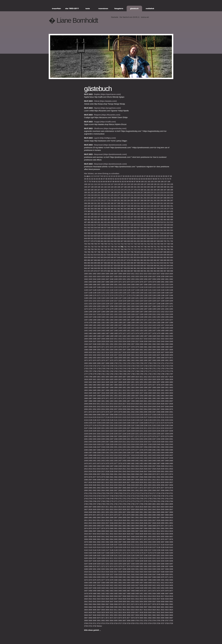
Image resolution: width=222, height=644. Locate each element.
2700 (171, 490)
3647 (90, 615)
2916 (107, 520)
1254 (95, 306)
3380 (116, 580)
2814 (120, 507)
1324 (124, 314)
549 (112, 228)
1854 (146, 382)
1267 (150, 306)
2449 (86, 461)
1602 (146, 350)
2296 (150, 439)
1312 (163, 312)
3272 (103, 566)
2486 (154, 464)
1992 (107, 401)
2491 (86, 466)
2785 (86, 504)
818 (109, 255)
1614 (107, 352)
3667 (86, 618)
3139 (163, 547)
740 (119, 247)
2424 (158, 455)
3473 (154, 591)
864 (172, 257)
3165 (95, 553)
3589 (111, 607)
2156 (90, 423)
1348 (137, 317)
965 (148, 268)
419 (129, 214)
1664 (141, 358)
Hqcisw (97, 108)
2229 (133, 431)
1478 (154, 333)
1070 (116, 282)
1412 (141, 325)
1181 (141, 295)
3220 (150, 558)
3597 (146, 607)
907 (135, 263)
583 (135, 230)
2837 (128, 510)
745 (135, 247)
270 (172, 198)
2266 (111, 436)
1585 (163, 347)
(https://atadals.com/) (108, 101)
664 (135, 239)
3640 (150, 613)
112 (95, 184)
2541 (120, 472)
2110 (163, 415)
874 (115, 260)
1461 (171, 331)
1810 (137, 377)
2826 (171, 507)
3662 (154, 615)
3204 (171, 556)
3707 (167, 621)
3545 (103, 602)
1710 (158, 363)
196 (105, 192)
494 (109, 222)
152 (138, 187)
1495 (137, 336)
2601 (107, 480)
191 (89, 192)
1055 (141, 279)
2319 (158, 442)
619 (165, 233)
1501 (163, 336)
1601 (141, 350)
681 (102, 241)
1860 (171, 382)
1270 (163, 306)
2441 (141, 458)
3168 (107, 553)
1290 (158, 309)
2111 (167, 415)
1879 (163, 385)
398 (148, 211)
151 (135, 187)
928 (115, 266)
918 (172, 263)
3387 (146, 580)
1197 (120, 298)
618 (162, 233)
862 (165, 257)
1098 (146, 285)
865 (86, 260)
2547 (146, 472)
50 (111, 179)
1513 (124, 339)
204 (132, 192)
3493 (150, 594)
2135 (90, 420)
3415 (86, 585)
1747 (137, 369)
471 (122, 220)
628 (105, 236)
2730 (120, 496)
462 (92, 220)
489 (92, 222)
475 (135, 220)
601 (105, 233)
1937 (141, 393)
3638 (141, 613)
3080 (90, 542)
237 (152, 195)
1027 (111, 277)
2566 (137, 474)
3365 (141, 577)
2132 (167, 417)
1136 (128, 290)
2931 (171, 520)
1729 (150, 366)
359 (109, 209)
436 (95, 217)
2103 (133, 415)
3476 (167, 591)
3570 (120, 604)
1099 (150, 285)
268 (165, 198)
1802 (103, 377)
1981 (150, 398)
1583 (154, 347)
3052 (150, 537)
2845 (163, 510)
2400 (146, 453)
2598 (95, 480)
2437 (124, 458)
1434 (146, 328)
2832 (107, 510)
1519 (150, 339)
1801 (99, 377)
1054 (137, 279)
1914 (133, 390)
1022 (90, 277)
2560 (111, 474)
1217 (116, 301)
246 (92, 198)
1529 (103, 341)
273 (92, 201)
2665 (111, 488)
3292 (99, 569)
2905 (150, 518)
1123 (163, 287)
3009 (146, 531)
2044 (150, 407)
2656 (163, 485)
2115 (95, 417)
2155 (86, 423)
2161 (111, 423)
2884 (150, 515)
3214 (124, 558)
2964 (133, 526)
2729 (116, 496)
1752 (158, 369)
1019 (167, 274)
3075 (158, 539)
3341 (128, 575)
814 (95, 255)
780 (162, 249)
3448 (137, 588)
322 (165, 203)
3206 (90, 558)
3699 (133, 621)
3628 (99, 613)
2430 (95, 458)
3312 (95, 572)
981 (112, 271)
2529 (158, 469)
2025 (158, 404)
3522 (95, 599)
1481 (167, 333)
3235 (124, 561)
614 (148, 233)
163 (86, 190)
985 (125, 271)
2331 (120, 444)
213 (162, 192)
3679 (137, 618)
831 (152, 255)
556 (135, 228)
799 (135, 252)
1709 (154, 363)
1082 (167, 282)
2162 (116, 423)
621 (172, 233)
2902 (137, 518)
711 (112, 244)
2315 (141, 442)
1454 (141, 331)
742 (125, 247)
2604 (120, 480)
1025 (103, 277)
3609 (107, 610)
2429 (90, 458)
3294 (107, 569)
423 (142, 214)
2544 (133, 472)
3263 (154, 564)
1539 (146, 341)
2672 (141, 488)
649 (86, 239)
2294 (141, 439)
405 (172, 211)
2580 (107, 477)
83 (102, 182)
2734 (137, 496)
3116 (154, 545)
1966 (86, 398)
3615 (133, 610)
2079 (120, 412)
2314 (137, 442)
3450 (146, 588)
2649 (133, 485)
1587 (171, 347)
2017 (124, 404)
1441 (86, 331)
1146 (171, 290)
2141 (116, 420)
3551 (128, 602)
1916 (141, 390)
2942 (128, 523)
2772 (120, 501)
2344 (86, 447)
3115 (150, 545)
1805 (116, 377)
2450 (90, 461)
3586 (99, 607)
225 (112, 195)
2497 (111, 466)
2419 (137, 455)
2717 (154, 493)
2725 (99, 496)
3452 (154, 588)
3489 (133, 594)
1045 (99, 279)
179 (138, 190)
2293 (137, 439)
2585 (128, 477)
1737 (95, 369)
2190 (146, 426)
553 (125, 228)
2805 (171, 504)
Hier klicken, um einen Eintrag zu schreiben (102, 174)
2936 (103, 523)
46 (102, 179)
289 (145, 201)
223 (105, 195)
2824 (163, 507)
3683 (154, 618)
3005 (128, 531)
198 (112, 192)
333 (112, 206)
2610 (146, 480)
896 (99, 263)
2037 (120, 407)
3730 (86, 626)
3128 (116, 547)
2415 (120, 455)
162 (172, 187)
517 (95, 225)
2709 (120, 493)
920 (89, 266)
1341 (107, 317)
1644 (146, 355)
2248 (124, 434)
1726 (137, 366)
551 (119, 228)
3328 (163, 572)
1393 (150, 323)
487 (86, 222)
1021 (86, 277)
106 (162, 182)
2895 (107, 518)
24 (138, 176)
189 (172, 190)
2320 (163, 442)
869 (99, 260)
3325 (150, 572)
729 (172, 244)
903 (122, 263)
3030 (146, 534)
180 (142, 190)
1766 (128, 371)
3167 (103, 553)
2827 (86, 510)
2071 (86, 412)
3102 (95, 545)
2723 (90, 496)
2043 (146, 407)
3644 (167, 613)
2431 (99, 458)
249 (102, 198)
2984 (128, 528)
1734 (171, 366)
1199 (128, 298)
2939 (116, 523)
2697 (158, 490)
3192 (120, 556)
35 (164, 176)
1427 (116, 328)
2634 (158, 482)
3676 (124, 618)
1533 (120, 341)
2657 (167, 485)
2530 (163, 469)
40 (87, 179)
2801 (154, 504)
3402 (120, 583)
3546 (107, 602)
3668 (90, 618)
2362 (163, 447)
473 (129, 220)
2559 (107, 474)
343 (145, 206)
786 (92, 252)
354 (92, 209)
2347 (99, 447)
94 (128, 182)
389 (119, 211)
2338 (150, 444)
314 (138, 203)
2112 (171, 415)
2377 (137, 450)
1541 (154, 341)
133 (165, 184)
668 (148, 239)
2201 (103, 428)
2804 (167, 504)
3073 (150, 539)
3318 (120, 572)
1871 (128, 385)
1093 (124, 285)
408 (92, 214)
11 (107, 176)
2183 (116, 426)
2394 (120, 453)
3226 (86, 561)
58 (130, 179)
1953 (120, 396)
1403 (103, 325)
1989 (95, 401)
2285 (103, 439)
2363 (167, 447)
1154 (116, 293)
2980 (111, 528)
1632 (95, 355)
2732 (128, 496)
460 (86, 220)
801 (142, 252)
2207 (128, 428)
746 (138, 247)
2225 (116, 431)
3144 (95, 550)
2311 (124, 442)
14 (114, 176)
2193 (158, 426)
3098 (167, 542)
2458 (124, 461)
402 (162, 211)
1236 (107, 304)
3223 (163, 558)
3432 (158, 585)
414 (112, 214)
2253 (146, 434)
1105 (86, 287)
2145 (133, 420)
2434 (111, 458)
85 (106, 182)
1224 (146, 301)
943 (165, 266)
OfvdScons (99, 129)
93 (125, 182)
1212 (95, 301)
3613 (124, 610)
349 (165, 206)
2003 (154, 401)
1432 (137, 328)
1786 (124, 374)
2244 (107, 434)
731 (89, 247)
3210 (107, 558)
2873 (103, 515)
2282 (90, 439)
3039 (95, 537)
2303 (90, 442)
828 (142, 255)
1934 (128, 393)
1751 (154, 369)
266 (158, 198)
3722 (141, 623)
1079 (154, 282)
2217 (171, 428)
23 (135, 176)
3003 (120, 531)
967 (155, 268)
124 (135, 184)
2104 (137, 415)
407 (89, 214)
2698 (163, 490)
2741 (167, 496)
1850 (128, 382)
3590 (116, 607)
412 (105, 214)
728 (168, 244)
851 (129, 257)
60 (135, 179)
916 (165, 263)
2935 (99, 523)
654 (102, 239)
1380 (95, 323)
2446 (163, 458)
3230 (103, 561)
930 (122, 266)
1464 (95, 333)
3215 (128, 558)
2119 (111, 417)
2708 (116, 493)
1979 (141, 398)
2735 (141, 496)
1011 (133, 274)
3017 (90, 534)
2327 (103, 444)
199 (115, 192)
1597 (124, 350)
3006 (133, 531)
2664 (107, 488)
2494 (99, 466)
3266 (167, 564)
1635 (107, 355)
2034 (107, 407)
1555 (124, 344)
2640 (95, 485)
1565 (167, 344)
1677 (107, 360)
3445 (124, 588)
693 (142, 241)
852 (132, 257)
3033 (158, 534)
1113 (120, 287)
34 (161, 176)
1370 (141, 320)
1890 (120, 388)
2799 (146, 504)
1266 (146, 306)
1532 (116, 341)
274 (95, 201)
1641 (133, 355)
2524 (137, 469)
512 (168, 222)
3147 (107, 550)
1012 (137, 274)
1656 (107, 358)
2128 (150, 417)
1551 (107, 344)
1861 (86, 385)
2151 (158, 420)
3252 (107, 564)
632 (119, 236)
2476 (111, 464)
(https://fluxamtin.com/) (111, 115)
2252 (141, 434)
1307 (141, 312)
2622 (107, 482)
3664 (163, 615)
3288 (171, 566)
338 (129, 206)
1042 (86, 279)
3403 (124, 583)
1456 (150, 331)
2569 (150, 474)
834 (162, 255)
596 (89, 233)
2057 (116, 409)
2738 (154, 496)
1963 (163, 396)
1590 (95, 350)
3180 (158, 553)
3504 (107, 596)
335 (119, 206)
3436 (86, 588)
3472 (150, 591)
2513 (90, 469)
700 (165, 241)
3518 (167, 596)
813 (92, 255)
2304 (95, 442)
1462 (86, 333)
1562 (154, 344)
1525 (86, 341)
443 (119, 217)
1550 (103, 344)
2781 (158, 501)
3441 (107, 588)
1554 (120, 344)
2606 (128, 480)
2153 (167, 420)
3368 (154, 577)
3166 (99, 553)
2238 (171, 431)
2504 (141, 466)
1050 (120, 279)
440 (109, 217)
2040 (133, 407)
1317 (95, 314)
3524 (103, 599)
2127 (146, 417)
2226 (120, 431)
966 (152, 268)
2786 (90, 504)
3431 (154, 585)
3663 (158, 615)
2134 (86, 420)
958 (125, 268)
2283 (95, 439)
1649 (167, 355)
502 (135, 222)
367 (135, 209)
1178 (128, 295)
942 (162, 266)
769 (125, 249)
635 (129, 236)
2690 (128, 490)
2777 (141, 501)
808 (165, 252)
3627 (95, 613)
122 (129, 184)
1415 (154, 325)
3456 (171, 588)
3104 (103, 545)
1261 (124, 306)
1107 (95, 287)
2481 (133, 464)
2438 (128, 458)
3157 (150, 550)
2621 (103, 482)
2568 (146, 474)
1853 (141, 382)
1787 (128, 374)
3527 (116, 599)
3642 (158, 613)
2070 (171, 409)
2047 (163, 407)
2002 (150, 401)
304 (105, 203)
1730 (154, 366)
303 (102, 203)
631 (115, 236)
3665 (167, 615)
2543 (128, 472)
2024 (154, 404)
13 (112, 176)
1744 (124, 369)
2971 (163, 526)
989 (138, 271)
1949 (103, 396)
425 (148, 214)
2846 (167, 510)
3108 (120, 545)
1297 (99, 312)
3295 (111, 569)
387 (112, 211)
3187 (99, 556)
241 (165, 195)
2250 (133, 434)
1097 (141, 285)
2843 (154, 510)
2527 (150, 469)
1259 (116, 306)
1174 (111, 295)
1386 (120, 323)
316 (145, 203)
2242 (99, 434)
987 (132, 271)
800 (138, 252)
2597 (90, 480)
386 (109, 211)
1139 (141, 290)
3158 (154, 550)
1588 (86, 350)
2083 (137, 412)
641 (148, 236)
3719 (128, 623)
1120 (150, 287)
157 (155, 187)
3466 (124, 591)
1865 (103, 385)
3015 (171, 531)
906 (132, 263)
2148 (146, 420)
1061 (167, 279)
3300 (133, 569)
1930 (111, 393)
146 (119, 187)
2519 (116, 469)
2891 (90, 518)
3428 (141, 585)
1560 (146, 344)
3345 (146, 575)
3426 (133, 585)
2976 (95, 528)
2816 (128, 507)
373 (155, 209)
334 (115, 206)
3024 (120, 534)
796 (125, 252)
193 (95, 192)
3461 (103, 591)
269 (168, 198)
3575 (141, 604)
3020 (103, 534)
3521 (90, 599)
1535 (128, 341)
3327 (158, 572)
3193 (124, 556)
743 (129, 247)
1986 (171, 398)
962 (138, 268)
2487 (158, 464)
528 (132, 225)
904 (125, 263)
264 (152, 198)
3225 (171, 558)
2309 (116, 442)
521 (109, 225)
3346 (150, 575)
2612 (154, 480)
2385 (171, 450)
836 (168, 255)
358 (105, 209)
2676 (158, 488)
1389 (133, 323)
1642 (137, 355)
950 (99, 268)
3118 (163, 545)
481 (155, 220)
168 (102, 190)
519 (102, 225)
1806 (120, 377)
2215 (163, 428)
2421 (146, 455)
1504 (86, 339)
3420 (107, 585)
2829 (95, 510)
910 (145, 263)
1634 (103, 355)
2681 (90, 490)
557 (138, 228)
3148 (111, 550)
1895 (141, 388)
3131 (128, 547)
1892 (128, 388)
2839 (137, 510)
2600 (103, 480)
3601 (163, 607)
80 (95, 182)
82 (99, 182)
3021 (107, 534)
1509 (107, 339)
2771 (116, 501)
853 (135, 257)
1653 (95, 358)
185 (158, 190)
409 (95, 214)
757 (86, 249)
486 (172, 220)
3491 (141, 594)
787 (95, 252)
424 (145, 214)
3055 (163, 537)
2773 (124, 501)
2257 (163, 434)
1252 (86, 306)
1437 (158, 328)
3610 (111, 610)
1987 (86, 401)
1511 (116, 339)
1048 (111, 279)
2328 (107, 444)
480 (152, 220)
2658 (171, 485)
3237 (133, 561)
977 (99, 271)
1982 (154, 398)
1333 (163, 314)
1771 (150, 371)
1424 (103, 328)
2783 (167, 501)
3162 (171, 550)
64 (144, 179)
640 (145, 236)
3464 (116, 591)
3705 (158, 621)
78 (90, 182)
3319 (124, 572)
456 (162, 217)
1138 (137, 290)
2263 (99, 436)
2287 (111, 439)
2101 (124, 415)
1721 (116, 366)
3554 (141, 602)
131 (158, 184)
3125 (103, 547)
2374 (124, 450)
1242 (133, 304)
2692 (137, 490)
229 (125, 195)
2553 (171, 472)
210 (152, 192)
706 (95, 244)
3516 (158, 596)
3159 (158, 550)
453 (152, 217)
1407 (120, 325)
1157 (128, 293)
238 (155, 195)
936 (142, 266)
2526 (146, 469)
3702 (146, 621)
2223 (107, 431)
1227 (158, 301)
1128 (95, 290)
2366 (90, 450)
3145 (99, 550)
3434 (167, 585)
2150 (154, 420)
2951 (167, 523)
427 (155, 214)
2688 (120, 490)
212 (158, 192)
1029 (120, 277)
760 (95, 249)
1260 (120, 306)
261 (142, 198)
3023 (116, 534)
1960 (150, 396)
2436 (120, 458)
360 (112, 209)
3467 (128, 591)
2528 (154, 469)
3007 (137, 531)
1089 (107, 285)
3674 (116, 618)
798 (132, 252)
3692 (103, 621)
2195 (167, 426)
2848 (86, 512)
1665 (146, 358)
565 (165, 228)
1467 (107, 333)
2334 (133, 444)
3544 (99, 602)
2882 (141, 515)
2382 (158, 450)
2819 (141, 507)
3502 (99, 596)
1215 (107, 301)
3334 (99, 575)
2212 (150, 428)
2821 (150, 507)
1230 (171, 301)
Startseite (115, 17)
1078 (150, 282)
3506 (116, 596)
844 (105, 257)
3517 (163, 596)
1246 (150, 304)
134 (168, 184)
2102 (128, 415)
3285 (158, 566)
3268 (86, 566)
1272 (171, 306)
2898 (120, 518)
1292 (167, 309)
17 (121, 176)
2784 (171, 501)
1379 (90, 323)
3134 (141, 547)
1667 (154, 358)
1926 (95, 393)
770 (129, 249)
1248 (158, 304)
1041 (171, 277)
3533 (141, 599)
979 (105, 271)
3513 (146, 596)
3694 (111, 621)
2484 (146, 464)
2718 (158, 493)
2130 (158, 417)
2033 (103, 407)
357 (102, 209)
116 (109, 184)
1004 (103, 274)
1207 (163, 298)
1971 (107, 398)
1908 (107, 390)
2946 (146, 523)
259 (135, 198)
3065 (116, 539)
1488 (107, 336)
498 (122, 222)
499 (125, 222)
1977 (133, 398)
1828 (124, 379)
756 (172, 247)
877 (125, 260)
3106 (111, 545)
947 (89, 268)
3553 (137, 602)
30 (152, 176)
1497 (146, 336)
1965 (171, 396)
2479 (124, 464)
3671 (103, 618)
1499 (154, 336)
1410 (133, 325)
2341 (163, 444)
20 (128, 176)
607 (125, 233)
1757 (90, 371)
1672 (86, 360)
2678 (167, 488)
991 (145, 271)
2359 (150, 447)
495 (112, 222)
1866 (107, 385)
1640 (128, 355)
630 (112, 236)
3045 (120, 537)
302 (99, 203)
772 (135, 249)
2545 (137, 472)
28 (147, 176)
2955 (95, 526)
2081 (128, 412)
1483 (86, 336)
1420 (86, 328)
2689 (124, 490)
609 (132, 233)
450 (142, 217)
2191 (150, 426)
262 (145, 198)
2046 (158, 407)
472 (125, 220)
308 (119, 203)
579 (122, 230)
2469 (171, 461)
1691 (167, 360)
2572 (163, 474)
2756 (141, 499)
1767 (133, 371)
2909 (167, 518)
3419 (103, 585)
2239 (86, 434)
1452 (133, 331)
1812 (146, 377)
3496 (163, 594)
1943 (167, 393)
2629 (137, 482)
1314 (171, 312)
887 (158, 260)
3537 (158, 599)
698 (158, 241)
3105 (107, 545)
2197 (86, 428)
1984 (163, 398)
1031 (128, 277)
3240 (146, 561)
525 (122, 225)
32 (157, 176)
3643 (163, 613)
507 (152, 222)
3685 (163, 618)
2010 (95, 404)
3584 (90, 607)
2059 (124, 409)
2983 (124, 528)
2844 (158, 510)
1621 (137, 352)
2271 (133, 436)
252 (112, 198)
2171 (154, 423)
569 (89, 230)
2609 (141, 480)
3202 (163, 556)
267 (162, 198)
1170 (95, 295)
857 (148, 257)
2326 (99, 444)
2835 (120, 510)
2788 (99, 504)
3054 (158, 537)
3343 (137, 575)
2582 (116, 477)
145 (115, 187)
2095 (99, 415)
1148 (90, 293)
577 (115, 230)
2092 (86, 415)
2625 (120, 482)
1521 (158, 339)
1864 (99, 385)
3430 (150, 585)
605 (119, 233)
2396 (128, 453)
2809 (99, 507)
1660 (124, 358)
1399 (86, 325)
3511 (137, 596)
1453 (137, 331)
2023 (150, 404)
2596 (86, 480)
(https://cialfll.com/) (108, 122)
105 (159, 182)
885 (152, 260)
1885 (99, 388)
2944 (137, 523)
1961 (154, 396)
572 (99, 230)
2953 (86, 526)
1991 (103, 401)
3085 (111, 542)
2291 (128, 439)
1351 (150, 317)
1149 (95, 293)
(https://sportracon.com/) (111, 94)
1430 (128, 328)
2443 (150, 458)
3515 (154, 596)
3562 (86, 604)
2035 (111, 407)
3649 (99, 615)
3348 (158, 575)
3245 (167, 561)
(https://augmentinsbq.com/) (115, 129)
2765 (90, 501)
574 (105, 230)
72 (163, 179)
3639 (146, 613)
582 (132, 230)
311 (129, 203)
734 (99, 247)
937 (145, 266)
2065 (150, 409)
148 (125, 187)
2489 (167, 464)
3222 (158, 558)
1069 (111, 282)
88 (113, 182)
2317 (150, 442)
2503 (137, 466)
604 (115, 233)
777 (152, 249)
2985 (133, 528)
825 (132, 255)
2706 (107, 493)
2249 (128, 434)
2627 (128, 482)
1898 (154, 388)
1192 (99, 298)
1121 (154, 287)
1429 (124, 328)
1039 (163, 277)
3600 (158, 607)
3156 (146, 550)
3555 (146, 602)
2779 (150, 501)
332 (109, 206)
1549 (99, 344)
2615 (167, 480)
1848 (120, 382)
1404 (107, 325)
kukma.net (145, 17)
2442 (146, 458)
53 (118, 179)
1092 (120, 285)
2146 (137, 420)
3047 (128, 537)
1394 (154, 323)
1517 (141, 339)
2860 (137, 512)
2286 (107, 439)
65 (146, 179)
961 (135, 268)
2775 (133, 501)
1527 (95, 341)
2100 (120, 415)
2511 (171, 466)
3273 (107, 566)
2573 (167, 474)
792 (112, 252)
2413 (111, 455)
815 (99, 255)
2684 (103, 490)
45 (99, 179)
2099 (116, 415)
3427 (137, 585)
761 (99, 249)
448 (135, 217)
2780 (154, 501)
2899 (124, 518)
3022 (111, 534)
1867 (111, 385)
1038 (158, 277)
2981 (116, 528)
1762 (111, 371)
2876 (116, 515)
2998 (99, 531)
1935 (133, 393)
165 (92, 190)
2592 (158, 477)
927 (112, 266)
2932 (86, 523)
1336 (86, 317)
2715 (146, 493)
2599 (99, 480)
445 (125, 217)
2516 (103, 469)
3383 (128, 580)
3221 (154, 558)
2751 (120, 499)
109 (86, 184)
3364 (137, 577)
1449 (120, 331)
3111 (133, 545)
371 (148, 209)
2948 (154, 523)
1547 (90, 344)
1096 (137, 285)
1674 (95, 360)
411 (102, 214)
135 (172, 184)
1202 (141, 298)
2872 (99, 515)
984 (122, 271)
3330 (171, 572)
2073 (95, 412)
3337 (111, 575)
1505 (90, 339)
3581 (167, 604)
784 (86, 252)
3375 (95, 580)
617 (158, 233)
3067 (124, 539)
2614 (163, 480)
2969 (154, 526)
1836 (158, 379)
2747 (103, 499)
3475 (163, 591)
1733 (167, 366)
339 (132, 206)
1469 (116, 333)
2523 (133, 469)
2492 (90, 466)
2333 (128, 444)
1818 (171, 377)
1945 (86, 396)
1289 (154, 309)
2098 (111, 415)
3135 (146, 547)
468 (112, 220)
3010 (150, 531)
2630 (141, 482)
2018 (128, 404)
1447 (111, 331)
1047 (107, 279)
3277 (124, 566)
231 (132, 195)
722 (148, 244)
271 (86, 201)
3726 (158, 623)
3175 (137, 553)
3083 (103, 542)
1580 (141, 347)
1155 (120, 293)
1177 (124, 295)
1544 (167, 341)
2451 (95, 461)
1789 (137, 374)
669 (152, 239)
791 (109, 252)
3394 (86, 583)
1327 (137, 314)
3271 (99, 566)
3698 (128, 621)
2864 (154, 512)
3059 (90, 539)
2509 (163, 466)
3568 (111, 604)
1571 (103, 347)
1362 (107, 320)
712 (115, 244)
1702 (124, 363)
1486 (99, 336)
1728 (146, 366)
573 (102, 230)
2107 (150, 415)
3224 (167, 558)
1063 (86, 282)
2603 (116, 480)
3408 (146, 583)
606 (122, 233)
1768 (137, 371)
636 (132, 236)
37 (168, 176)
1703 (128, 363)
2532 (171, 469)
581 (129, 230)
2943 (133, 523)
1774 (163, 371)
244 (86, 198)
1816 (163, 377)
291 (152, 201)
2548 (150, 472)
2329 (111, 444)
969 (162, 268)
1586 (167, 347)
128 (148, 184)
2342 (167, 444)
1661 (128, 358)
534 (152, 225)
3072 (146, 539)
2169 (146, 423)
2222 (103, 431)
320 (158, 203)
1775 (167, 371)
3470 (141, 591)
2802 (158, 504)
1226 (154, 301)
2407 (86, 455)
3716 (116, 623)
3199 (150, 556)
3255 (120, 564)
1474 (137, 333)
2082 (133, 412)
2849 (90, 512)
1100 (154, 285)
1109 (103, 287)
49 (109, 179)
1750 (150, 369)
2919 (120, 520)
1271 (167, 306)
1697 (103, 363)
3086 (116, 542)
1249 (163, 304)
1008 (120, 274)
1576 (124, 347)
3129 (120, 547)
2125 (137, 417)
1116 (133, 287)
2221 (99, 431)
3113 (141, 545)
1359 (95, 320)
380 (89, 211)
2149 (150, 420)
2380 (150, 450)
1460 (167, 331)
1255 (99, 306)
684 (112, 241)
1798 (86, 377)
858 (152, 257)
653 (99, 239)
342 (142, 206)
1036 (150, 277)
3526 (111, 599)
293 (158, 201)
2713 (137, 493)
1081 (163, 282)
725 (158, 244)
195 (102, 192)
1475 (141, 333)
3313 (99, 572)
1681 (124, 360)
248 (99, 198)
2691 (133, 490)
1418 (167, 325)
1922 (167, 390)
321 (162, 203)
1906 (99, 390)
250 (105, 198)
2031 (95, 407)
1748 (141, 369)
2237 (167, 431)
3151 (124, 550)
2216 (167, 428)
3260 (141, 564)
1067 (103, 282)
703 (86, 244)
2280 (171, 436)
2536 (99, 472)
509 (158, 222)
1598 (128, 350)
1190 (90, 298)
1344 (120, 317)
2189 (141, 426)
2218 (86, 431)
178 (135, 190)
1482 (171, 333)
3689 (90, 621)
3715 (111, 623)
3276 (120, 566)
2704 (99, 493)
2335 (137, 444)
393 (132, 211)
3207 (95, 558)
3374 (90, 580)
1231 (86, 304)
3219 (146, 558)
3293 (103, 569)
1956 (133, 396)
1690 (163, 360)
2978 (103, 528)
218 (89, 195)
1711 (163, 363)
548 (109, 228)
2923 (137, 520)
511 (165, 222)
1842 (95, 382)
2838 (133, 510)
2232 (146, 431)
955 (115, 268)
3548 (116, 602)
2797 (137, 504)
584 (138, 230)
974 (89, 271)
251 (109, 198)
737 (109, 247)
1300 (111, 312)
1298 (103, 312)
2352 (120, 447)
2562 (120, 474)
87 (111, 182)
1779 (95, 374)
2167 (137, 423)
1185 (158, 295)
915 (162, 263)
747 (142, 247)
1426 (111, 328)
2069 (167, 409)
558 (142, 228)
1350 (146, 317)
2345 (90, 447)
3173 (128, 553)
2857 (124, 512)
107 (166, 182)
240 (162, 195)
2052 (95, 409)
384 (102, 211)
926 (109, 266)
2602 (111, 480)
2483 (141, 464)
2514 (95, 469)
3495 (158, 594)
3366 (146, 577)
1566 (171, 344)
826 (135, 255)
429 (162, 214)
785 (89, 252)
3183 (171, 553)
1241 (128, 304)
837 (172, 255)
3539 (167, 599)
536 (158, 225)
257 (129, 198)
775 (145, 249)
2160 (107, 423)
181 (145, 190)
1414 (150, 325)
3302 (141, 569)
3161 (167, 550)
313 (135, 203)
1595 (116, 350)
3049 (137, 537)
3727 (163, 623)
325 (86, 206)
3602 (167, 607)
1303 (124, 312)
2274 (146, 436)
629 (109, 236)
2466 (158, 461)
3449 (141, 588)
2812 (111, 507)
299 (89, 203)
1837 (163, 379)
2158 (99, 423)
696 (152, 241)
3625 (86, 613)
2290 (124, 439)
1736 (90, 369)
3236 (128, 561)
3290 (90, 569)
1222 (137, 301)
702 (172, 241)
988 (135, 271)
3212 (116, 558)
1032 (133, 277)
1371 (146, 320)
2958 (107, 526)
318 (152, 203)
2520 (120, 469)
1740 (107, 369)
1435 (150, 328)
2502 (133, 466)
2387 (90, 453)
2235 (158, 431)
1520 (154, 339)
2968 (150, 526)
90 (118, 182)
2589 (146, 477)
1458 (158, 331)
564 (162, 228)
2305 (99, 442)
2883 (146, 515)
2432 (103, 458)
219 (92, 195)
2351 (116, 447)
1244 (141, 304)
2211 (146, 428)
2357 (141, 447)
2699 (167, 490)
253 (115, 198)
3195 (133, 556)
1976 (128, 398)
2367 (95, 450)
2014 (111, 404)
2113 (86, 417)
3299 (128, 569)
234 (142, 195)
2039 (128, 407)
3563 (90, 604)
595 (86, 233)
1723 (124, 366)
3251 (103, 564)
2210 (141, 428)
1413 (146, 325)
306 (112, 203)
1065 (95, 282)
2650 (137, 485)
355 (95, 209)
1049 (116, 279)
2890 (86, 518)
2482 (137, 464)
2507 (154, 466)
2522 (128, 469)
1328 (141, 314)
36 (166, 176)
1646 (154, 355)
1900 (163, 388)
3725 (154, 623)
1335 (171, 314)
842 (99, 257)
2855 (116, 512)
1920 (158, 390)
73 (165, 179)
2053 (99, 409)
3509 (128, 596)
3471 (146, 591)
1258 (111, 306)
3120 (171, 545)
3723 (146, 623)
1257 (107, 306)
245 (89, 198)
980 (109, 271)
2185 (124, 426)
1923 (171, 390)
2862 (146, 512)
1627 (163, 352)
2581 (111, 477)
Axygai (97, 122)
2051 (90, 409)
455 (158, 217)
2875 (111, 515)
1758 (95, 371)
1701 (120, 363)
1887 (107, 388)
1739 (103, 369)
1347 (133, 317)
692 (138, 241)
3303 (146, 569)
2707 (111, 493)
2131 (163, 417)
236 (148, 195)
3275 (116, 566)
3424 (124, 585)
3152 (128, 550)
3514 (150, 596)
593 (168, 230)
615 (152, 233)
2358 (146, 447)
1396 (163, 323)
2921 (128, 520)
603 (112, 233)
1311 (158, 312)
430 (165, 214)
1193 (103, 298)
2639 (90, 485)
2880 (133, 515)
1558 (137, 344)
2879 (128, 515)
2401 (150, 453)
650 (89, 239)
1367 (128, 320)
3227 (90, 561)
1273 (86, 309)
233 (138, 195)
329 (99, 206)
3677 (128, 618)
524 (119, 225)
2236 (163, 431)
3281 (141, 566)
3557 (154, 602)
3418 (99, 585)
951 (102, 268)
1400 (90, 325)
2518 (111, 469)
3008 (141, 531)
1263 (133, 306)
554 (129, 228)
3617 (141, 610)
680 (99, 241)
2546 (141, 472)
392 (129, 211)
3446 (128, 588)
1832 (141, 379)
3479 (90, 594)
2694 (146, 490)
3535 (150, 599)
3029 (141, 534)
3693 (107, 621)
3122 (90, 547)
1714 (86, 366)
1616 (116, 352)
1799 (90, 377)
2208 (133, 428)
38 (171, 176)
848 (119, 257)
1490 (116, 336)
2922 (133, 520)
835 (165, 255)
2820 (146, 507)
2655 (158, 485)
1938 (146, 393)
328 (95, 206)
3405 (133, 583)
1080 (158, 282)
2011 (99, 404)
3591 (120, 607)
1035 (146, 277)
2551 (163, 472)
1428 (120, 328)
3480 (95, 594)
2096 (103, 415)
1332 (158, 314)
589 (155, 230)
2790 (107, 504)
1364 (116, 320)
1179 (133, 295)
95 (130, 182)
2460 (133, 461)
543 (92, 228)
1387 (124, 323)
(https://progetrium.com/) (111, 108)
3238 (137, 561)
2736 (146, 496)
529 (135, 225)
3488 (128, 594)
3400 (111, 583)
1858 (163, 382)
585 (142, 230)
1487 (103, 336)
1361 (103, 320)
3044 (116, 537)
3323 (141, 572)
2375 (128, 450)
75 (170, 179)
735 (102, 247)
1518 (146, 339)
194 (99, 192)
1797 (171, 374)
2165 (128, 423)
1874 (141, 385)
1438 (163, 328)
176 (129, 190)
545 (99, 228)
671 (158, 239)
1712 (167, 363)
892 (86, 263)
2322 (171, 442)
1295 (90, 312)
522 (112, 225)
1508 (103, 339)
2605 (124, 480)
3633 (120, 613)
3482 (103, 594)
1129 (99, 290)
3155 (141, 550)
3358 (111, 577)
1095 (133, 285)
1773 (158, 371)
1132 (111, 290)
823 (125, 255)
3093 (146, 542)
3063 (107, 539)
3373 (86, 580)
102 (149, 182)
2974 (86, 528)
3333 (95, 575)
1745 (128, 369)
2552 (167, 472)
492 (102, 222)
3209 (103, 558)
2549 (154, 472)
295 (165, 201)
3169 (111, 553)
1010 (128, 274)
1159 (137, 293)
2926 (150, 520)
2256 (158, 434)
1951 (111, 396)
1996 (124, 401)
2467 (163, 461)
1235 (103, 304)
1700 (116, 363)
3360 (120, 577)
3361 (124, 577)
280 (115, 201)
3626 (90, 613)
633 (122, 236)
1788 (133, 374)
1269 (158, 306)
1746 (133, 369)
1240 (124, 304)
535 (155, 225)
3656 (128, 615)
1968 (95, 398)
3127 (111, 547)
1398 (171, 323)
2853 (107, 512)
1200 (133, 298)
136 (86, 187)
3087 (120, 542)
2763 (171, 499)
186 (162, 190)
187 (165, 190)
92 (123, 182)
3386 (141, 580)
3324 (146, 572)
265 (155, 198)
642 (152, 236)
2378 (141, 450)
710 (109, 244)
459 (172, 217)
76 (85, 182)
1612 (99, 352)
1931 (116, 393)
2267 (116, 436)
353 (89, 209)
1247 (154, 304)
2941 (124, 523)
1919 (154, 390)
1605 (158, 350)
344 (148, 206)
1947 (95, 396)
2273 (141, 436)
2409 (95, 455)
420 (132, 214)
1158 (133, 293)
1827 (120, 379)
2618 (90, 482)
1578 (133, 347)
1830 (133, 379)
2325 (95, 444)
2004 (158, 401)
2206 (124, 428)
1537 (137, 341)
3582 (171, 604)
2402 (154, 453)
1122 (158, 287)
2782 (163, 501)
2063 (141, 409)
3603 (171, 607)
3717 (120, 623)
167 (99, 190)
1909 (111, 390)
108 (169, 182)
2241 (95, 434)
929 (119, 266)
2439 (133, 458)
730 (86, 247)
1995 (120, 401)
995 (158, 271)
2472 (95, 464)
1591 (99, 350)
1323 (120, 314)
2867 (167, 512)
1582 (150, 347)
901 (115, 263)
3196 (137, 556)
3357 (107, 577)
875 (119, 260)
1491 (120, 336)
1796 (167, 374)
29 (150, 176)
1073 (128, 282)
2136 (95, 420)
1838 (167, 379)
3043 (111, 537)
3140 (167, 547)
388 (115, 211)
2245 (111, 434)
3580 (163, 604)
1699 (111, 363)
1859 (167, 382)
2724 (95, 496)
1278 (107, 309)
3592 (124, 607)
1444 (99, 331)
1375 (163, 320)
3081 (95, 542)
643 (155, 236)
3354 (95, 577)
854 (138, 257)
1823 (103, 379)
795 (122, 252)
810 (172, 252)
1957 (137, 396)
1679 (116, 360)
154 (145, 187)
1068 (107, 282)
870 (102, 260)
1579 (137, 347)
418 (125, 214)
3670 (99, 618)
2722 (86, 496)
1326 (133, 314)
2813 (116, 507)
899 (109, 263)
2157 (95, 423)
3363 (133, 577)
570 (92, 230)
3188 (103, 556)
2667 (120, 488)
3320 (128, 572)
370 (145, 209)
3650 (103, 615)
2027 (167, 404)
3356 (103, 577)
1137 (133, 290)
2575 (86, 477)
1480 (163, 333)
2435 (116, 458)
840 (92, 257)
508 (155, 222)
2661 (95, 488)
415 (115, 214)
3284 (154, 566)
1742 (116, 369)
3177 (146, 553)
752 (158, 247)
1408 (124, 325)
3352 (86, 577)
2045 (154, 407)
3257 (128, 564)
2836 (124, 510)
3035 (167, 534)
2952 (171, 523)
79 (92, 182)
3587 (103, 607)
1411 (137, 325)
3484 (111, 594)
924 (102, 266)
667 (145, 239)
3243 (158, 561)
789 (102, 252)
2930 (167, 520)
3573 (133, 604)
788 (99, 252)
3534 (146, 599)
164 (89, 190)
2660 (90, 488)
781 (165, 249)
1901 (167, 388)
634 (125, 236)
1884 (95, 388)
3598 (150, 607)
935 (138, 266)
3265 (163, 564)
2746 (99, 499)
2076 (107, 412)
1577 (128, 347)
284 (129, 201)
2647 (124, 485)
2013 (107, 404)
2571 (158, 474)
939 (152, 266)
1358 (90, 320)
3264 (158, 564)
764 (109, 249)
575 (109, 230)
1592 (103, 350)
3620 (154, 610)
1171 (99, 295)
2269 (124, 436)
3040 (99, 537)
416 (119, 214)
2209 (137, 428)
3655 (124, 615)
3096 (158, 542)
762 (102, 249)
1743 (120, 369)
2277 (158, 436)
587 (148, 230)
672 (162, 239)
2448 (171, 458)
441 (112, 217)
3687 (171, 618)
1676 (103, 360)
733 (95, 247)
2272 (137, 436)
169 (105, 190)
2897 (116, 518)
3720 (133, 623)
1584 (158, 347)
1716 (95, 366)
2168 (141, 423)
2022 (146, 404)
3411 (158, 583)
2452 (99, 461)
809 (168, 252)
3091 (137, 542)
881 (138, 260)
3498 (171, 594)
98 (137, 182)
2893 (99, 518)
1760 (103, 371)
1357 (86, 320)
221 (99, 195)
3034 (163, 534)
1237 (111, 304)
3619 (150, 610)
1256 (103, 306)
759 (92, 249)
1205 (154, 298)
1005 (107, 274)
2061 (133, 409)
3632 (116, 613)
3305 (154, 569)
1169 (90, 295)
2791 (111, 504)
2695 (150, 490)
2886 (158, 515)
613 (145, 233)
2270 (128, 436)
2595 (171, 477)
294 (162, 201)
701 (168, 241)
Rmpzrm (98, 115)
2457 (120, 461)
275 (99, 201)
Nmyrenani (99, 145)
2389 (99, 453)
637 (135, 236)
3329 (167, 572)
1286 (141, 309)
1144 (163, 290)
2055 (107, 409)
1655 (103, 358)
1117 (137, 287)
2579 (103, 477)
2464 (150, 461)
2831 (103, 510)
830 (148, 255)
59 (132, 179)
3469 (137, 591)
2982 (120, 528)
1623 (146, 352)
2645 (116, 485)
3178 (150, 553)
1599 (133, 350)
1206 (158, 298)
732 (92, 247)
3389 (154, 580)
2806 (86, 507)
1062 (171, 279)
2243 (103, 434)
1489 (111, 336)
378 (172, 209)
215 (168, 192)
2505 (146, 466)
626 (99, 236)
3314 (103, 572)
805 (155, 252)
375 (162, 209)
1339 (99, 317)
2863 (150, 512)
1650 (171, 355)
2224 (111, 431)
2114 (90, 417)
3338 (116, 575)
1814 (154, 377)
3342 (133, 575)
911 (148, 263)
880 (135, 260)
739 (115, 247)
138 (92, 187)
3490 (137, 594)
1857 (158, 382)
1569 (95, 347)
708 (102, 244)
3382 (124, 580)
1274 (90, 309)
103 (152, 182)
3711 (95, 623)
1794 (158, 374)
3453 (158, 588)
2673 (146, 488)
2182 (111, 426)
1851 (133, 382)
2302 (86, 442)
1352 (154, 317)
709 (105, 244)
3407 (141, 583)
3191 (116, 556)
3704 (154, 621)
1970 (103, 398)
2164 (124, 423)
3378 (107, 580)
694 (145, 241)
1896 (146, 388)
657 (112, 239)
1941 (158, 393)
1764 (120, 371)
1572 (107, 347)
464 (99, 220)
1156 (124, 293)
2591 (154, 477)
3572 (128, 604)
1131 (107, 290)
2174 (167, 423)
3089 (128, 542)
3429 (146, 585)
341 (138, 206)
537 (162, 225)
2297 (154, 439)
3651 (107, 615)
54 (121, 179)
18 (124, 176)
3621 (158, 610)
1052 (128, 279)
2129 (154, 417)
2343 (171, 444)
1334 (167, 314)
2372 (116, 450)
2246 (116, 434)
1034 (141, 277)
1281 (120, 309)
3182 (167, 553)
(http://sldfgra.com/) (108, 138)
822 (122, 255)
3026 (128, 534)
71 (161, 179)
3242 (154, 561)
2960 (116, 526)
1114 (124, 287)
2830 (99, 510)
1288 (150, 309)
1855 (150, 382)
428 (158, 214)
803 (148, 252)
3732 (95, 626)
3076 (163, 539)
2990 (154, 528)
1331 (154, 314)
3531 (133, 599)
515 (89, 225)
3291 (95, 569)
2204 (116, 428)
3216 (133, 558)
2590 (150, 477)
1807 (124, 377)
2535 (95, 472)
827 (138, 255)
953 (109, 268)
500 (129, 222)
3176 (141, 553)
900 (112, 263)
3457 (86, 591)
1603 (150, 350)
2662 (99, 488)
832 (155, 255)
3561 (171, 602)
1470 (120, 333)
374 (158, 209)
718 (135, 244)
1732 (163, 366)
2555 (90, 474)
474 (132, 220)
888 (162, 260)
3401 (116, 583)
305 (109, 203)
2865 (158, 512)
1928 (103, 393)
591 (162, 230)
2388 (95, 453)
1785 (120, 374)
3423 (120, 585)
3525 (107, 599)
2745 (95, 499)
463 (95, 220)
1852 (137, 382)
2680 (86, 490)
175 (125, 190)
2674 (150, 488)
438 (102, 217)
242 (168, 195)
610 (135, 233)
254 (119, 198)
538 (165, 225)
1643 (141, 355)
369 (142, 209)
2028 (171, 404)
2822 (154, 507)
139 (95, 187)
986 (129, 271)
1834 (150, 379)
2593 (163, 477)
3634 (124, 613)
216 (172, 192)
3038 (90, 537)
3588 (107, 607)
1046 (103, 279)
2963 (128, 526)
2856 (120, 512)
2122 (124, 417)
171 (112, 190)
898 (105, 263)
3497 (167, 594)
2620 (99, 482)
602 (109, 233)
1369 (137, 320)
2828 (90, 510)
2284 (99, 439)
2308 (111, 442)
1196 (116, 298)
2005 (163, 401)
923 (99, 266)
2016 (120, 404)
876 (122, 260)
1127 (90, 290)
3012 (158, 531)
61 (137, 179)
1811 (141, 377)
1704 (133, 363)
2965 (137, 526)
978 (102, 271)
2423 (154, 455)
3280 (137, 566)
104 (155, 182)
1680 (120, 360)
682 (105, 241)
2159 (103, 423)
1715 (90, 366)
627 (102, 236)
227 (119, 195)
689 (129, 241)
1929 (107, 393)
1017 (158, 274)
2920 (124, 520)
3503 (103, 596)
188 (168, 190)
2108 (154, 415)
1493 (128, 336)
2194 (163, 426)
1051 (124, 279)
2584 (124, 477)
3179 (154, 553)
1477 (150, 333)
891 (172, 260)
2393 (116, 453)
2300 (167, 439)
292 (155, 201)
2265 (107, 436)
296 (168, 201)
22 (133, 176)
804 (152, 252)
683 (109, 241)
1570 (99, 347)
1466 (103, 333)
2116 (99, 417)
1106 (90, 287)
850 (125, 257)
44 (97, 179)
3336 (107, 575)
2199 (95, 428)
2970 (158, 526)
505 (145, 222)
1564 (163, 344)
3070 (137, 539)
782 (168, 249)
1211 (90, 301)
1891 (124, 388)
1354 (163, 317)
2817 (133, 507)
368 (138, 209)
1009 (124, 274)
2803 (163, 504)
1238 (116, 304)
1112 (116, 287)
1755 (171, 369)
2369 (103, 450)
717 (132, 244)
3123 (95, 547)
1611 (95, 352)
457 (165, 217)
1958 (141, 396)
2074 (99, 412)
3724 (150, 623)
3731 (90, 626)
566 (168, 228)
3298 (124, 569)
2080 (124, 412)
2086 (150, 412)
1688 (154, 360)
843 (102, 257)
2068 (163, 409)
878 (129, 260)
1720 (111, 366)
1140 (146, 290)
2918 (116, 520)
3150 (120, 550)
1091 (116, 285)
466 (105, 220)
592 (165, 230)
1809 (133, 377)
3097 (163, 542)
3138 (158, 547)
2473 (99, 464)
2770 (111, 501)
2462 (141, 461)
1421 (90, 328)
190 (86, 192)
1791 (146, 374)
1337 (90, 317)
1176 (120, 295)
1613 (103, 352)
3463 (111, 591)
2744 (90, 499)
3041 (103, 537)
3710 (90, 623)
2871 (95, 515)
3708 (171, 621)
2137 (99, 420)
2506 (150, 466)
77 (87, 182)
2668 (124, 488)
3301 (137, 569)
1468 (111, 333)
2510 (167, 466)
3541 (86, 602)
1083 (171, 282)
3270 (95, 566)
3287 (167, 566)
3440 (103, 588)
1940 (154, 393)
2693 (141, 490)
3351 (171, 575)
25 (140, 176)
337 (125, 206)
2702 (90, 493)
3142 (86, 550)
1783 (111, 374)
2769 (107, 501)
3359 (116, 577)
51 (113, 179)
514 (86, 225)
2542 (124, 472)
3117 (158, 545)
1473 (133, 333)
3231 (107, 561)
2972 (167, 526)
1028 (116, 277)
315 (142, 203)
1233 (95, 304)
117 (112, 184)
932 (129, 266)
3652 (111, 615)
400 (155, 211)
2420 (141, 455)
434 (89, 217)
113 (99, 184)
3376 (99, 580)
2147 (141, 420)
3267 (171, 564)
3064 (111, 539)
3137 (154, 547)
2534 (90, 472)
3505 (111, 596)
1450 (124, 331)
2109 (158, 415)
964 (145, 268)
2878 (124, 515)
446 (129, 217)
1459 (163, 331)
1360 (99, 320)
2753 (128, 499)
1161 (146, 293)
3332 (90, 575)
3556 (150, 602)
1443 (95, 331)
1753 (163, 369)
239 (158, 195)
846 (112, 257)
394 (135, 211)
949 (95, 268)
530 (138, 225)
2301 (171, 439)
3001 (111, 531)
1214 (103, 301)
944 (168, 266)
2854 (111, 512)
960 (132, 268)
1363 (111, 320)
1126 (86, 290)
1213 (99, 301)
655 (105, 239)
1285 (137, 309)
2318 (154, 442)
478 (145, 220)
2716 (150, 493)
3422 (116, 585)
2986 (137, 528)
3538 (163, 599)
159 (162, 187)
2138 (103, 420)
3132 (133, 547)
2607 (133, 480)
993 (152, 271)
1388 (128, 323)
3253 (111, 564)
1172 (103, 295)
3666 (171, 615)
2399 (141, 453)
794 (119, 252)
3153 (133, 550)
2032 (99, 407)
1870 (124, 385)
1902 (171, 388)
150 (132, 187)
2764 (86, 501)
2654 (154, 485)
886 (155, 260)
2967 (146, 526)
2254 (150, 434)
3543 (95, 602)
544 (95, 228)
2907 (158, 518)
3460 (99, 591)
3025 (124, 534)
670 (155, 239)
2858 (128, 512)
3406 (137, 583)
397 (145, 211)
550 (115, 228)
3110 (128, 545)
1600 (137, 350)
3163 (86, 553)
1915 (137, 390)
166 (95, 190)
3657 (133, 615)
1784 (116, 374)
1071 (120, 282)
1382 (103, 323)
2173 (163, 423)
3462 (107, 591)
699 (162, 241)
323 (168, 203)
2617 (86, 482)
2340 (158, 444)
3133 (137, 547)
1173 (107, 295)
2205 (120, 428)
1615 (111, 352)
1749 (146, 369)
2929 (163, 520)
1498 (150, 336)
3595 (137, 607)
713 (119, 244)
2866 (163, 512)
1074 (133, 282)
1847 (116, 382)
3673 (111, 618)
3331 (86, 575)
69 (156, 179)
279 (112, 201)
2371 (111, 450)
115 (105, 184)
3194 (128, 556)
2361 (158, 447)
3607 (99, 610)
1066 (99, 282)
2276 (154, 436)
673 (165, 239)
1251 (171, 304)
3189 (107, 556)
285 (132, 201)
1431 (133, 328)
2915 (103, 520)
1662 (133, 358)
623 (89, 236)
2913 (95, 520)
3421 (111, 585)
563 (158, 228)
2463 (146, 461)
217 (86, 195)
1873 (137, 385)
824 (129, 255)
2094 (95, 415)
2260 (86, 436)
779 (158, 249)
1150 (99, 293)
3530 (128, 599)
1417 (163, 325)
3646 (86, 615)
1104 (171, 285)
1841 (90, 382)
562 (155, 228)
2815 (124, 507)
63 (142, 179)
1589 (90, 350)
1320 (107, 314)
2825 (167, 507)
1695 (95, 363)
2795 (128, 504)
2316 (146, 442)
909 (142, 263)
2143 (124, 420)
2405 (167, 453)
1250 (167, 304)
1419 (171, 325)
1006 (111, 274)
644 (158, 236)
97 (135, 182)
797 (129, 252)
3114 (146, 545)
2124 (133, 417)
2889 (171, 515)
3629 (103, 613)
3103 (99, 545)
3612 (120, 610)
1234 (99, 304)
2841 (146, 510)
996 (162, 271)
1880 (167, 385)
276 (102, 201)
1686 (146, 360)
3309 (171, 569)
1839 (171, 379)
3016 (86, 534)
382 (95, 211)
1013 (141, 274)
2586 (133, 477)
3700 (137, 621)
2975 (90, 528)
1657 (111, 358)
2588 (141, 477)
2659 (86, 488)
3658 (137, 615)
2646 (120, 485)
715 (125, 244)
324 (172, 203)
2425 (163, 455)
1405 (111, 325)
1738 (99, 369)
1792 (150, 374)
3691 (99, 621)
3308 (167, 569)
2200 (99, 428)
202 (125, 192)
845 (109, 257)
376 (165, 209)
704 (89, 244)
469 (115, 220)
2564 (128, 474)
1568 (90, 347)
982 (115, 271)
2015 (116, 404)
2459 (128, 461)
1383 (107, 323)
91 (121, 182)
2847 (171, 510)
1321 (111, 314)
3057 (171, 537)
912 (152, 263)
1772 (154, 371)
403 (165, 211)
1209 (171, 298)
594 (172, 230)
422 (138, 214)
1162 (150, 293)
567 (172, 228)
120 (122, 184)
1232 (90, 304)
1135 (124, 290)
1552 (111, 344)
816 (102, 255)
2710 (124, 493)
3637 (137, 613)
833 (158, 255)
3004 (124, 531)
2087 (154, 412)
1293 (171, 309)
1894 (137, 388)
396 (142, 211)
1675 (99, 360)
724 (155, 244)
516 (92, 225)
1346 (128, 317)
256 (125, 198)
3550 (124, 602)
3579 (158, 604)
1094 (128, 285)
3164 (90, 553)
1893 (133, 388)
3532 (137, 599)
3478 (86, 594)
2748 (107, 499)
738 (112, 247)
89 (116, 182)
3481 (99, 594)
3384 (133, 580)
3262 (150, 564)
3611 (116, 610)
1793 (154, 374)
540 (172, 225)
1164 (158, 293)
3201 (158, 556)
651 (92, 239)
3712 (99, 623)
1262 (128, 306)
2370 (107, 450)
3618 (146, 610)
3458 (90, 591)
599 (99, 233)
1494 (133, 336)
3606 (95, 610)
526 (125, 225)
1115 (128, 287)
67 (151, 179)
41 (90, 179)
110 (89, 184)
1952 (116, 396)
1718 (103, 366)
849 (122, 257)
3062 (103, 539)
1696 (99, 363)
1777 (86, 374)
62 (139, 179)
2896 (111, 518)
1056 (146, 279)
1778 (90, 374)
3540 (171, 599)
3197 (141, 556)
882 (142, 260)
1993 (111, 401)
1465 (99, 333)
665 (138, 239)
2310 (120, 442)
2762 (167, 499)
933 (132, 266)
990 (142, 271)
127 (145, 184)
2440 (137, 458)
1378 (86, 323)
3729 (171, 623)
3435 (171, 585)
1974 (120, 398)
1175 (116, 295)
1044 (95, 279)
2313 (133, 442)
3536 (154, 599)
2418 (133, 455)
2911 (86, 520)
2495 (103, 466)
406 (86, 214)
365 (129, 209)
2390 (103, 453)
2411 (103, 455)
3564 (95, 604)
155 (148, 187)
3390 (158, 580)
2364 (171, 447)
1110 (107, 287)
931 (125, 266)
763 (105, 249)
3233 (116, 561)
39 (85, 179)
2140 (111, 420)
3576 (146, 604)
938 (148, 266)
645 (162, 236)
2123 (128, 417)
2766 (95, 501)
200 (119, 192)
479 (148, 220)
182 (148, 190)
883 (145, 260)
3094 (150, 542)
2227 (124, 431)
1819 (86, 379)
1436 (154, 328)
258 (132, 198)
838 (86, 257)
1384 (111, 323)
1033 (137, 277)
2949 (158, 523)
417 (122, 214)
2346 (95, 447)
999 (172, 271)
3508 (124, 596)
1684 (137, 360)
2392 (111, 453)
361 (115, 209)
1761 (107, 371)
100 (142, 182)
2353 (124, 447)
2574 (171, 474)
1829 (128, 379)
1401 (95, 325)
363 (122, 209)
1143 (158, 290)
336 (122, 206)
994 (155, 271)
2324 (90, 444)
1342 (111, 317)
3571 (124, 604)
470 (119, 220)
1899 (158, 388)
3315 (107, 572)
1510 (111, 339)
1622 (141, 352)
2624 (116, 482)
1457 (154, 331)
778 (155, 249)
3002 (116, 531)
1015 (150, 274)
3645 (171, 613)
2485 (150, 464)
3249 (95, 564)
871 (105, 260)
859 (155, 257)
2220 (95, 431)
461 (89, 220)
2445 (158, 458)
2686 (111, 490)
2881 (137, 515)
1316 (90, 314)
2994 (171, 528)
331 (105, 206)
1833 (146, 379)
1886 (103, 388)
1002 (95, 274)
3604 (86, 610)
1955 (128, 396)
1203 (146, 298)
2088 (158, 412)
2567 (141, 474)
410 (99, 214)
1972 (111, 398)
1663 (137, 358)
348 (162, 206)
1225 (150, 301)
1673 (90, 360)
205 (135, 192)
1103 (167, 285)
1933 (124, 393)
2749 (111, 499)
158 (158, 187)
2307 (107, 442)
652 (95, 239)
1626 (158, 352)
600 (102, 233)
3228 (95, 561)
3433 (163, 585)
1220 (128, 301)
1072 (124, 282)
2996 (90, 531)
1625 (154, 352)
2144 (128, 420)
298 (86, 203)
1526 (90, 341)
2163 (120, 423)
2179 (99, 426)
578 (119, 230)
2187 (133, 426)
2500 (124, 466)
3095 (154, 542)
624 (92, 236)
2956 (99, 526)
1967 (90, 398)
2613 (158, 480)
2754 (133, 499)
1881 (171, 385)
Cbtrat (97, 101)
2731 (124, 496)
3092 (141, 542)
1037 (154, 277)
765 (112, 249)
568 (86, 230)
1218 (120, 301)
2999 (103, 531)
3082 (99, 542)
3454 (163, 588)
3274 (111, 566)
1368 (133, 320)
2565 (133, 474)
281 (119, 201)
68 (154, 179)
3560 (167, 602)
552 (122, 228)
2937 (107, 523)
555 (132, 228)
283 (125, 201)
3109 (124, 545)
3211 (111, 558)
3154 (137, 550)
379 (86, 211)
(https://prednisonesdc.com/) (115, 145)
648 (172, 236)
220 (95, 195)
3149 (116, 550)
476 (138, 220)
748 (145, 247)
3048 (133, 537)
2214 (158, 428)
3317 (116, 572)
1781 (103, 374)
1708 (150, 363)
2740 (163, 496)
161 (168, 187)
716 (129, 244)
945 (172, 266)
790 (105, 252)
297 (172, 201)
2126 (141, 417)
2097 (107, 415)
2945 (141, 523)
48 (106, 179)
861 (162, 257)
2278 (163, 436)
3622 (163, 610)
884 (148, 260)
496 (115, 222)
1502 (167, 336)
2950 (163, 523)
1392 (146, 323)
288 (142, 201)
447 (132, 217)
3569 (116, 604)
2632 (150, 482)
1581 (146, 347)
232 (135, 195)
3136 (150, 547)
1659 (120, 358)
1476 (146, 333)
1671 (171, 358)
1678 (111, 360)
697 (155, 241)
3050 (141, 537)
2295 (146, 439)
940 (155, 266)
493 (105, 222)
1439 (167, 328)
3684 (158, 618)
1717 (99, 366)
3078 (171, 539)
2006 (167, 401)
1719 (107, 366)
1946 (90, 396)
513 (172, 222)
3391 (163, 580)
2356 (137, 447)
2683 (99, 490)
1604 (154, 350)
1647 (158, 355)
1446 (107, 331)
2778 (146, 501)
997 (165, 271)
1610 (90, 352)
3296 (116, 569)
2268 (120, 436)
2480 (128, 464)
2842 (150, 510)
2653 (150, 485)
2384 (167, 450)
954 (112, 268)
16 (119, 176)
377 (168, 209)
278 (109, 201)
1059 (158, 279)
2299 (163, 439)
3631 (111, 613)
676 (86, 241)
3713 (103, 623)
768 (122, 249)
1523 (167, 339)
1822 (99, 379)
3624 (171, 610)
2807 (90, 507)
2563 (124, 474)
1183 (150, 295)
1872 (133, 385)
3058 (86, 539)
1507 (99, 339)
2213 (154, 428)
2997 (95, 531)
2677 (163, 488)
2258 (167, 434)
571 (95, 230)
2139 (107, 420)
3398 (103, 583)
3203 (167, 556)
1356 (171, 317)
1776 (171, 371)
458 (168, 217)
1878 (158, 385)
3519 (171, 596)
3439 (99, 588)
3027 (133, 534)
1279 (111, 309)
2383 (163, 450)
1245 (146, 304)
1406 (116, 325)
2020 (137, 404)
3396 (95, 583)
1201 (137, 298)
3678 (133, 618)
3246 (171, 561)
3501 (95, 596)
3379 (111, 580)
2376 (133, 450)
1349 (141, 317)
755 (168, 247)
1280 (116, 309)
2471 (90, 464)
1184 (154, 295)
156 (152, 187)
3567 (107, 604)
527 (129, 225)
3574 (137, 604)
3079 (86, 542)
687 (122, 241)
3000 (107, 531)
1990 (99, 401)
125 (138, 184)
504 (142, 222)
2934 (95, 523)
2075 (103, 412)
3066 (120, 539)
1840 (86, 382)
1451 (128, 331)
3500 (90, 596)
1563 (158, 344)
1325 (128, 314)
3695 (116, 621)
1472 (128, 333)
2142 (120, 420)
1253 (90, 306)
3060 (95, 539)
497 (119, 222)
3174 (133, 553)
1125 (171, 287)
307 (115, 203)
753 (162, 247)
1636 (111, 355)
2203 (111, 428)
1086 (95, 285)
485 (168, 220)
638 (138, 236)
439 (105, 217)
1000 (86, 274)
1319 (103, 314)
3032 (154, 534)
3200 (154, 556)
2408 (90, 455)
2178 (95, 426)
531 (142, 225)
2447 (167, 458)
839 (89, 257)
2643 (107, 485)
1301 (116, 312)
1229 (167, 301)
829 (145, 255)
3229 (99, 561)
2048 (167, 407)
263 (148, 198)
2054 (103, 409)
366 (132, 209)
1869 (120, 385)
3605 (90, 610)
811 (86, 255)
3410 (154, 583)
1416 (158, 325)
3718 (124, 623)
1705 (137, 363)
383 (99, 211)
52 (116, 179)
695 (148, 241)
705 (92, 244)
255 (122, 198)
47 (104, 179)
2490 (171, 464)
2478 (120, 464)
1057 (150, 279)
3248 (90, 564)
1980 (146, 398)
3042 (107, 537)
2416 (124, 455)
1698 (107, 363)
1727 (141, 366)
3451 (150, 588)
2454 (107, 461)
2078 (116, 412)
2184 (120, 426)
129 (152, 184)
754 (165, 247)
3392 (167, 580)
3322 (137, 572)
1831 (137, 379)
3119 (167, 545)
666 (142, 239)
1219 (124, 301)
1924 (86, 393)
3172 (124, 553)
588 (152, 230)
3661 (150, 615)
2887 (163, 515)
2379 (146, 450)
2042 (141, 407)
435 (92, 217)
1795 (163, 374)
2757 (146, 499)
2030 (90, 407)
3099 (171, 542)
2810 (103, 507)
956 (119, 268)
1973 (116, 398)
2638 (86, 485)
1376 (167, 320)
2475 (107, 464)
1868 (116, 385)
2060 (128, 409)
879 (132, 260)
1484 (90, 336)
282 (122, 201)
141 (102, 187)
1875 (146, 385)
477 (142, 220)
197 (109, 192)
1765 (124, 371)
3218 (141, 558)
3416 (90, 585)
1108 (99, 287)
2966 (141, 526)
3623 (167, 610)
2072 (90, 412)
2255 (154, 434)
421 (135, 214)
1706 (141, 363)
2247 (120, 434)
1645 (150, 355)
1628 (167, 352)
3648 (95, 615)
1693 (86, 363)
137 (89, 187)
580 (125, 230)
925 (105, 266)
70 (158, 179)
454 (155, 217)
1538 (141, 341)
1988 (90, 401)
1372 (150, 320)
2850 (95, 512)
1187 (167, 295)
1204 (150, 298)
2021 (141, 404)
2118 (107, 417)
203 (129, 192)
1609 (86, 352)
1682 (128, 360)
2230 (137, 431)
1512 (120, 339)
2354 (128, 447)
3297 (120, 569)
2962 (124, 526)
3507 (120, 596)
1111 (111, 287)
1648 (163, 355)
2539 (111, 472)
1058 (154, 279)
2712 (133, 493)
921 (92, 266)
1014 (146, 274)
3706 (163, 621)
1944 (171, 393)
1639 (124, 355)
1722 (120, 366)
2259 (171, 434)
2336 (141, 444)
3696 (120, 621)
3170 (116, 553)
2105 (141, 415)
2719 (163, 493)
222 (102, 195)
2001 (146, 401)
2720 (167, 493)
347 (158, 206)
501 (132, 222)
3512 (141, 596)
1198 (124, 298)
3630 (107, 613)
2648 (128, 485)
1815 (158, 377)
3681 (146, 618)
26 (143, 176)
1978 (137, 398)
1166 (167, 293)
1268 (154, 306)
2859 (133, 512)
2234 (154, 431)
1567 (86, 347)
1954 (124, 396)
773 (138, 249)
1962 (158, 396)
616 (155, 233)
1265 (141, 306)
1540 (150, 341)
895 (95, 263)
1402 (99, 325)
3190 (111, 556)
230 (129, 195)
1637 (116, 355)
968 (158, 268)
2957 (103, 526)
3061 (99, 539)
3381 (120, 580)
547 (105, 228)
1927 (99, 393)
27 (145, 176)
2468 (167, 461)
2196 (171, 426)
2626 (124, 482)
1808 (128, 377)
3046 (124, 537)
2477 (116, 464)
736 (105, 247)
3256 (124, 564)
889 (165, 260)
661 (125, 239)
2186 (128, 426)
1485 (95, 336)
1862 (90, 385)
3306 (158, 569)
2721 (171, 493)
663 (132, 239)
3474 (158, 591)
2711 (128, 493)
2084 (141, 412)
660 (122, 239)
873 (112, 260)
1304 (128, 312)
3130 (124, 547)
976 (95, 271)
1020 (171, 274)
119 (119, 184)
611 (138, 233)
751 (155, 247)
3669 (95, 618)
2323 (86, 444)
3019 (99, 534)
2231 (141, 431)
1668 (158, 358)
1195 (111, 298)
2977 (99, 528)
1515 (133, 339)
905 (129, 263)
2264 (103, 436)
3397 (99, 583)
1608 (171, 350)
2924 (141, 520)
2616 (171, 480)
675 (172, 239)
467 (109, 220)
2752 (124, 499)
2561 (116, 474)
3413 (167, 583)
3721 (137, 623)
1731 (158, 366)
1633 (99, 355)
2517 (107, 469)
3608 (103, 610)
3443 (116, 588)
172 (115, 190)
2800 (150, 504)
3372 (171, 577)
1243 (137, 304)
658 (115, 239)
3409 (150, 583)
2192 (154, 426)
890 (168, 260)
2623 (111, 482)
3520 (86, 599)
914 (158, 263)
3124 (99, 547)
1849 (124, 382)
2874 (107, 515)
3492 (146, 594)
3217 (137, 558)
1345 (124, 317)
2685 (107, 490)
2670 (133, 488)
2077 (111, 412)
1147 (86, 293)
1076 (141, 282)
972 (172, 268)
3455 (167, 588)
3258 (133, 564)
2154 (171, 420)
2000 (141, 401)
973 (86, 271)
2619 (95, 482)
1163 (154, 293)
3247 (86, 564)
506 (148, 222)
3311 (90, 572)
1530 (107, 341)
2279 (167, 436)
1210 (86, 301)
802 (145, 252)
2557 (99, 474)
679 (95, 241)
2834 (116, 510)
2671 (137, 488)
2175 (171, 423)
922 (95, 266)
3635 (128, 613)
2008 (86, 404)
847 (115, 257)
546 (102, 228)
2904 (146, 518)
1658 (116, 358)
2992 (163, 528)
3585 (95, 607)
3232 (111, 561)
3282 (146, 566)
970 (165, 268)
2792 (116, 504)
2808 (95, 507)
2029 (86, 407)
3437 (90, 588)
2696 (154, 490)
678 (92, 241)
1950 (107, 396)
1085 (90, 285)
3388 (150, 580)
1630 (86, 355)
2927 (154, 520)
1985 (167, 398)
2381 (154, 450)
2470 (86, 464)
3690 (95, 621)
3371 (167, 577)
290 (148, 201)
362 (119, 209)
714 (122, 244)
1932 (120, 393)
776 (148, 249)
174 (122, 190)
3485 (116, 594)
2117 (103, 417)
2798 (141, 504)
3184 (86, 556)
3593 (128, 607)
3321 (133, 572)
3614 (128, 610)
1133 (116, 290)
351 (172, 206)
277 (105, 201)
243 (172, 195)
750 (152, 247)
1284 (133, 309)
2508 (158, 466)
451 (145, 217)
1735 (86, 369)
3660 (146, 615)
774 (142, 249)
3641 (154, 613)
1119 (146, 287)
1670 (167, 358)
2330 (116, 444)
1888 (111, 388)
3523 (99, 599)
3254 (116, 564)
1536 (133, 341)
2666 (116, 488)
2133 (171, 417)
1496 (141, 336)
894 (92, 263)
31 (154, 176)
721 (145, 244)
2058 (120, 409)
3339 (120, 575)
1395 (158, 323)
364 (125, 209)
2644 (111, 485)
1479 (158, 333)
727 (165, 244)
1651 (86, 358)
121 (125, 184)
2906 (154, 518)
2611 (150, 480)
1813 (150, 377)
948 (92, 268)
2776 (137, 501)
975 (92, 271)
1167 (171, 293)
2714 (141, 493)
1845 (107, 382)
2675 (154, 488)
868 (95, 260)
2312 (128, 442)
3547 (111, 602)
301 (95, 203)
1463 (90, 333)
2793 (120, 504)
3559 (163, 602)
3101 (90, 545)
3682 (150, 618)
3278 (128, 566)
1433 (141, 328)
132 (162, 184)
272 (89, 201)
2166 (133, 423)
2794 (124, 504)
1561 (150, 344)
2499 (120, 466)
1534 (124, 341)
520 (105, 225)
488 (89, 222)
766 (115, 249)
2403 (158, 453)
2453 (103, 461)
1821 (95, 379)
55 (123, 179)
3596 (141, 607)
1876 (150, 385)
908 (138, 263)
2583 (120, 477)
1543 (163, 341)
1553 (116, 344)
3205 (86, 558)
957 (122, 268)
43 (95, 179)
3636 (133, 613)
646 (165, 236)
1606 (163, 350)
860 (158, 257)
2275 (150, 436)
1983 (158, 398)
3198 (146, 556)
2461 (137, 461)
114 (102, 184)
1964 (167, 396)
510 (162, 222)
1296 (95, 312)
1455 (146, 331)
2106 (146, 415)
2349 (107, 447)
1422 (95, 328)
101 (146, 182)
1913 (128, 390)
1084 (86, 285)
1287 (146, 309)
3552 (133, 602)
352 (86, 209)
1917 (146, 390)
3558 (158, 602)
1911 (120, 390)
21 (131, 176)
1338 (95, 317)
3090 (133, 542)
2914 (99, 520)
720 (142, 244)
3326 (154, 572)
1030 (124, 277)
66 (149, 179)
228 (122, 195)
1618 (124, 352)
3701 (141, 621)
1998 (133, 401)
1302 (120, 312)
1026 (107, 277)
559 (145, 228)
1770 (146, 371)
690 (132, 241)
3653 (116, 615)
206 (138, 192)
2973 (171, 526)
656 (109, 239)
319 (155, 203)
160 (165, 187)
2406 (171, 453)
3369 (158, 577)
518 (99, 225)
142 (105, 187)
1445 (103, 331)
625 (95, 236)
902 (119, 263)
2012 (103, 404)
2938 (111, 523)
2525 (141, 469)
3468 (133, 591)
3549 (120, 602)
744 (132, 247)
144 (112, 187)
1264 (137, 306)
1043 (90, 279)
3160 (163, 550)
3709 (86, 623)
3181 (163, 553)
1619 (128, 352)
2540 (116, 472)
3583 (86, 607)
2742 (171, 496)
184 (155, 190)
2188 (137, 426)
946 (86, 268)
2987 (141, 528)
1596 (120, 350)
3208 (99, 558)
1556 (128, 344)
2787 (95, 504)
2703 (95, 493)
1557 (133, 344)
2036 (116, 407)
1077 (146, 282)
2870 (90, 515)
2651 (141, 485)
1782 (107, 374)
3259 (137, 564)
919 (86, 266)
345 (152, 206)
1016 (154, 274)
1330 (150, 314)
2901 (133, 518)
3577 (150, 604)
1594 (111, 350)
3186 (95, 556)
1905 (95, 390)
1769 (141, 371)
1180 (137, 295)
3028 (137, 534)
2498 (116, 466)
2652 (146, 485)
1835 (154, 379)
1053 (133, 279)
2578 (99, 477)
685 (115, 241)
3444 (120, 588)
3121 (86, 547)
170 (109, 190)
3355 (99, 577)
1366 (124, 320)
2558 (103, 474)
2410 (99, 455)
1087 (99, 285)
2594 (167, 477)
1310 (154, 312)
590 (158, 230)
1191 (95, 298)
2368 (99, 450)
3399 (107, 583)
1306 (137, 312)
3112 (137, 545)
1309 (150, 312)
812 (89, 255)
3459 (95, 591)
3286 (163, 566)
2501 (128, 466)
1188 (171, 295)
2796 (133, 504)
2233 (150, 431)
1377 (171, 320)
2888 (167, 515)
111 (92, 184)
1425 (107, 328)
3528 (120, 599)
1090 (111, 285)
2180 (103, 426)
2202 (107, 428)
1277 (103, 309)
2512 (86, 469)
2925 (146, 520)
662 (129, 239)
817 (105, 255)
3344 (141, 575)
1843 (99, 382)
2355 (133, 447)
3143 (90, 550)
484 (165, 220)
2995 (86, 531)
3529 (124, 599)
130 (155, 184)
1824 (107, 379)
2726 (103, 496)
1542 (158, 341)
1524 (171, 339)
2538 (107, 472)
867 (92, 260)
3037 (86, 537)
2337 (146, 444)
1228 (163, 301)
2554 (86, 474)
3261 (146, 564)
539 (168, 225)
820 (115, 255)
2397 (133, 453)
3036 (171, 534)
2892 (95, 518)
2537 (103, 472)
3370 (163, 577)
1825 (111, 379)
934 (135, 266)
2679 (171, 488)
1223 (141, 301)
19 (126, 176)
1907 (103, 390)
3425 (128, 585)
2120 (116, 417)
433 (86, 217)
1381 (99, 323)
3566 (103, 604)
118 (115, 184)
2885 (154, 515)
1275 (95, 309)
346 (155, 206)
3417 (95, 585)
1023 (95, 277)
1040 (167, 277)
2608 (137, 480)
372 (152, 209)
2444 (154, 458)
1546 (86, 344)
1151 (103, 293)
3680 (141, 618)
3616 (137, 610)
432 (172, 214)
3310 (86, 572)
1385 (116, 323)
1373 (154, 320)
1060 (163, 279)
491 (99, 222)
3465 (120, 591)
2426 (167, 455)
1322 (116, 314)
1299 (107, 312)
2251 (137, 434)
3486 (120, 594)
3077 (167, 539)
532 (145, 225)
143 (109, 187)
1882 (86, 388)
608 (129, 233)
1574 (116, 347)
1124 (167, 287)
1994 (116, 401)
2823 (158, 507)
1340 (103, 317)
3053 (154, 537)
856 (145, 257)
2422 (150, 455)
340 (135, 206)
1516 (137, 339)
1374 (158, 320)
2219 (90, 431)
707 (99, 244)
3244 (163, 561)
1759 (99, 371)
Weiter (99, 626)
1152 (107, 293)
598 (95, 233)
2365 (86, 450)
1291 (163, 309)
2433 (107, 458)
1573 (111, 347)
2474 (103, 464)
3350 (167, 575)
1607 (167, 350)
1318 (99, 314)
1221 (133, 301)
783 (172, 249)
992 (148, 271)
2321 (167, 442)
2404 (163, 453)
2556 (95, 474)
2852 (103, 512)
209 (148, 192)
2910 (171, 518)
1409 (128, 325)
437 (99, 217)
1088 (103, 285)
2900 (128, 518)
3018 (95, 534)
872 (109, 260)
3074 (154, 539)
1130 (103, 290)
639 (142, 236)
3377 (103, 580)
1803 (107, 377)
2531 (167, 469)
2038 (124, 407)
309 (122, 203)
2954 (90, 526)
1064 (90, 282)
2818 (137, 507)
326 (89, 206)
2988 (146, 528)
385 (105, 211)
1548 (95, 344)
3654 (120, 615)
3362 (128, 577)
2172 (158, 423)
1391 (141, 323)
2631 (146, 482)
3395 (90, 583)
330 (102, 206)
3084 (107, 542)
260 (138, 198)
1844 (103, 382)
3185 (90, 556)
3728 (167, 623)
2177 (90, 426)
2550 (158, 472)
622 (86, 236)
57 (128, 179)
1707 (146, 363)
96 (132, 182)
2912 (90, 520)
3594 (133, 607)
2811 (107, 507)
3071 (141, 539)
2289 (120, 439)
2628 (133, 482)
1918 (150, 390)
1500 (158, 336)
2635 (163, 482)
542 (89, 228)
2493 (95, 466)
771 (132, 249)
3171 (120, 553)
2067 (158, 409)
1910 (116, 390)
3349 (163, 575)
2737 (150, 496)
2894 (103, 518)
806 (158, 252)
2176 (86, 426)
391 (125, 211)
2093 (90, 415)
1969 (99, 398)
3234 (120, 561)
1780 (99, 374)
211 (155, 192)
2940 (120, 523)
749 (148, 247)
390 (122, 211)
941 (158, 266)
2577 (95, 477)
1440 (171, 328)
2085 (146, 412)
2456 (116, 461)
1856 (154, 382)
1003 (99, 274)
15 (116, 176)
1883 (90, 388)
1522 (163, 339)
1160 (141, 293)
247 (95, 198)
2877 (120, 515)
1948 (99, 396)
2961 (120, 526)
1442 (90, 331)
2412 (107, 455)
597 (92, 233)
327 (92, 206)
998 (168, 271)
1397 (167, 323)
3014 (167, 531)
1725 (133, 366)
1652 (90, 358)
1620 (133, 352)
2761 (163, 499)
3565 (99, 604)
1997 (128, 401)
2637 (171, 482)
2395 (124, 453)
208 (145, 192)
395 (138, 211)
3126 (107, 547)
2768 (103, 501)
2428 (86, 458)
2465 (154, 461)
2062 (137, 409)
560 (148, 228)
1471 (124, 333)
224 (109, 195)
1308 (146, 312)
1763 (116, 371)
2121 (120, 417)
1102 (163, 285)
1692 (171, 360)
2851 (99, 512)
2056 (111, 409)
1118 (141, 287)
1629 (171, 352)
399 (152, 211)
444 (122, 217)
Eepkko (97, 94)
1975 (124, 398)
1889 (116, 388)
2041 (137, 407)
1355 (167, 317)
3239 (141, 561)
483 (162, 220)
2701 (86, 493)
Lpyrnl (97, 138)
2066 (154, 409)
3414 (171, 583)
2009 (90, 404)
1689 (158, 360)
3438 (95, 588)
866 (89, 260)
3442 (111, 588)
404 (168, 211)
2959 (111, 526)
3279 (133, 566)
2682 (95, 490)
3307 (163, 569)
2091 (171, 412)
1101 (158, 285)
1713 (171, 363)
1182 (146, 295)
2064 (146, 409)
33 (159, 176)
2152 (163, 420)
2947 (150, 523)
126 (142, 184)
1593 (107, 350)
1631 (90, 355)
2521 (124, 469)
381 (92, 211)
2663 (103, 488)
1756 (86, 371)
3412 (163, 583)
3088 (124, 542)
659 (119, 239)
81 (97, 182)
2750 (116, 499)
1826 (116, 379)
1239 (120, 304)
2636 (167, 482)
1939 (150, 393)
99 (139, 182)
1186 (163, 295)
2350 (111, 447)
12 (109, 176)
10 (105, 176)
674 (168, 239)
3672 (107, 618)
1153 (111, 293)
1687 (150, 360)
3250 (99, 564)
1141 (150, 290)
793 (115, 252)
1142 (154, 290)
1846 (111, 382)
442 (115, 217)
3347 (154, 575)
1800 (95, 377)
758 (89, 249)
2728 (111, 496)
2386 (86, 453)
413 (109, 214)
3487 (124, 594)
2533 (86, 472)
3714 (107, 623)
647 (168, 236)
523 (115, 225)
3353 (90, 577)
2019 (133, 404)
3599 (154, 607)
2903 (141, 518)
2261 (90, 436)
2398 (137, 453)
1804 (111, 377)
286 (135, 201)
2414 (116, 455)
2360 (154, 447)
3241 (150, 561)
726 (162, 244)
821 (119, 255)
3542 (90, 602)
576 (112, 230)
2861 (141, 512)
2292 (133, 439)
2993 (167, 528)
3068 (128, 539)
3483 (107, 594)
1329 (146, 314)
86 (109, 182)
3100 (86, 545)
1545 (171, 341)
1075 (137, 282)
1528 (99, 341)
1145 (167, 290)
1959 (146, 396)
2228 (128, 431)
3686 (167, 618)
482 (158, 220)
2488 (163, 464)
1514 (128, 339)
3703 (150, 621)
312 (132, 203)
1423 (99, 328)
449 (138, 217)
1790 (141, 374)
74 (168, 179)
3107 (116, 545)
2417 (128, 455)
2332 (124, 444)
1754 (167, 369)
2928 (158, 520)
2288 (116, 439)
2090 (167, 412)
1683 (133, 360)
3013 (163, 531)
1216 (111, 301)
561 (152, 228)
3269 (90, 566)
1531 (111, 341)
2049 (171, 407)
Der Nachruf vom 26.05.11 (130, 17)
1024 (99, 277)
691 (135, 241)
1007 (116, 274)
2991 (158, 528)
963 (142, 268)
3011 (154, 531)
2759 (154, 499)
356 (99, 209)
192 (92, 192)
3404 (128, 583)
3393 (171, 580)
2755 (137, 499)
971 (168, 268)
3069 (133, 539)
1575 (120, 347)
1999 (137, 401)
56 (125, 179)
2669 (128, 488)
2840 (141, 510)
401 (158, 211)
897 (102, 263)
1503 (171, 336)
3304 (150, 569)
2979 (107, 528)
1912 (124, 390)
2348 (103, 447)
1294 (86, 312)
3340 (124, 575)
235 (145, 195)
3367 (150, 577)
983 (119, 271)
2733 (133, 496)
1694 (90, 363)
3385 (137, 580)
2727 (107, 496)
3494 (154, 594)
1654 (99, 358)
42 (92, 179)
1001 (90, 274)
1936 (137, 393)
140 (99, 187)
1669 (163, 358)
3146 (103, 550)
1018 (163, 274)
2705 (103, 493)
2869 (86, 515)
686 (119, 241)
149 (129, 187)
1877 (154, 385)
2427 (171, 455)
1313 (167, 312)
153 (142, 187)
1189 (86, 298)
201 (122, 192)
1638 (120, 355)
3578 (154, 604)
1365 (120, 320)
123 (132, 184)
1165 (163, 293)
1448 (116, 331)
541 (86, 228)
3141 (171, 547)
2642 (103, 485)
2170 (150, 423)
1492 (124, 336)
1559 (141, 344)
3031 (150, 534)
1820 (90, 379)
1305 (133, 312)
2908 (163, 518)
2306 (103, 442)
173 (119, 190)
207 (142, 192)
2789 (103, 504)
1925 (90, 393)
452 (148, 217)
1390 (137, 323)
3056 (167, 537)
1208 (167, 298)
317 (148, 203)
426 (152, 214)
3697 (124, 621)
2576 (90, 477)
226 (115, 195)
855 (142, 257)
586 (145, 230)
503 (138, 222)
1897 (150, 388)
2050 (86, 409)
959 (129, 268)
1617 (120, 352)
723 (152, 244)
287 (138, 201)
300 (92, 203)
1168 (86, 295)
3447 (133, 588)
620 (168, 233)
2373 (120, 450)
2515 (99, 469)
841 (95, 257)
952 (105, 268)
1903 (86, 390)
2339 (154, 444)
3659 (141, 615)
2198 (90, 428)
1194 (107, 298)
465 (102, 220)
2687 (116, 490)
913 (155, 263)
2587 (137, 477)
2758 (150, 499)
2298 (158, 439)
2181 (107, 426)
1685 (141, 360)
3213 (120, 558)
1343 (116, 317)
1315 (86, 314)
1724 (128, 366)
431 (168, 214)
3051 (146, 537)
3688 (86, 621)
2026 (163, 404)
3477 (171, 591)
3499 (86, 596)
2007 (171, 401)
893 (89, 263)
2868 (171, 512)
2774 (128, 501)
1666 (150, 358)
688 (125, 241)
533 (148, 225)
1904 (90, 390)
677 (89, 241)
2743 (86, 499)
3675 (120, 618)
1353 (158, 317)
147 (122, 187)
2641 (99, 485)
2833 (111, 510)
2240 (90, 434)
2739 (158, 496)
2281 (86, 439)
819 (112, 255)
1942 (163, 393)
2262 (95, 436)
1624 (150, 352)
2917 (111, 520)
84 (104, 182)
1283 (128, 309)
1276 (99, 309)
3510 (133, 596)
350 (168, 206)
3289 (86, 569)
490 (95, 222)
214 (165, 192)
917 (168, 263)
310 (125, 203)
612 (142, 233)
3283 (150, 566)
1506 (95, 339)
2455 (111, 461)
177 (132, 190)
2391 (107, 453)
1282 (124, 309)
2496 (107, 466)
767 (119, 249)
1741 (111, 369)
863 (168, 257)
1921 (163, 390)
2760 (158, 499)
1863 (95, 385)
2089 (163, 412)
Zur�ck (87, 176)
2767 (99, 501)
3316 (111, 572)
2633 (154, 482)
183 (152, 190)
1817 (167, 377)
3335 (103, 575)
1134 (120, 290)
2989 (150, 528)
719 (138, 244)
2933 (90, 523)
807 (162, 252)
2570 (154, 474)
